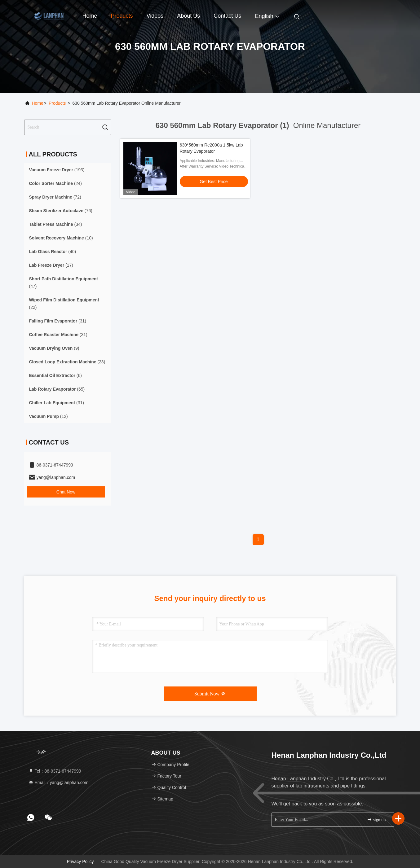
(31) (58, 321)
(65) (57, 389)
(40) (53, 252)
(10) (61, 238)
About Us (188, 16)
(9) (54, 348)
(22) (64, 304)
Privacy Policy (80, 861)
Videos (155, 16)
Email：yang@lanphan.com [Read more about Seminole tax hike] (59, 783)
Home (90, 16)
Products (122, 16)
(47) (64, 283)
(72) (55, 197)
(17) (51, 265)
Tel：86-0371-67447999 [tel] (55, 771)
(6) (55, 375)
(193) (57, 170)
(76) (61, 211)
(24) (55, 183)
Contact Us (227, 16)
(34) (56, 224)
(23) (67, 362)
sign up (376, 820)
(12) (49, 416)
